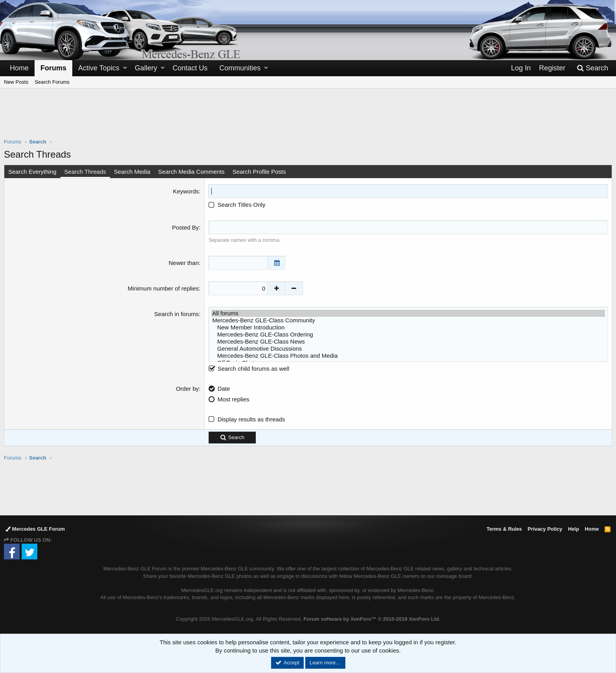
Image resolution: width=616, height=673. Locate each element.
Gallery (146, 68)
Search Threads (85, 172)
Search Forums (52, 82)
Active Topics (99, 68)
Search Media (132, 172)
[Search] (592, 68)
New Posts (16, 82)
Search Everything (32, 172)
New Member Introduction (408, 327)
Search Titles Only (237, 205)
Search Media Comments (192, 172)
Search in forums (177, 314)
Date (224, 389)
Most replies (234, 399)
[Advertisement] (308, 118)
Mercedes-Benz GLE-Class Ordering (408, 335)
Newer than (184, 263)
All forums (408, 313)
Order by (187, 389)
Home (19, 68)
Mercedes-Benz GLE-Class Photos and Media (408, 356)
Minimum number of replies (163, 288)
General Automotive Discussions (408, 349)
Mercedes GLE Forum (35, 529)
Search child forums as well (249, 369)
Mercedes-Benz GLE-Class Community (408, 320)
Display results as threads (251, 419)
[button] (125, 68)
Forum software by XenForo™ (372, 619)
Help (574, 529)
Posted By (185, 227)
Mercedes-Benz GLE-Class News (408, 342)
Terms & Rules (504, 529)
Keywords (186, 191)
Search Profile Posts (259, 172)
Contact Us (190, 68)
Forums (53, 68)
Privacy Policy (545, 529)
